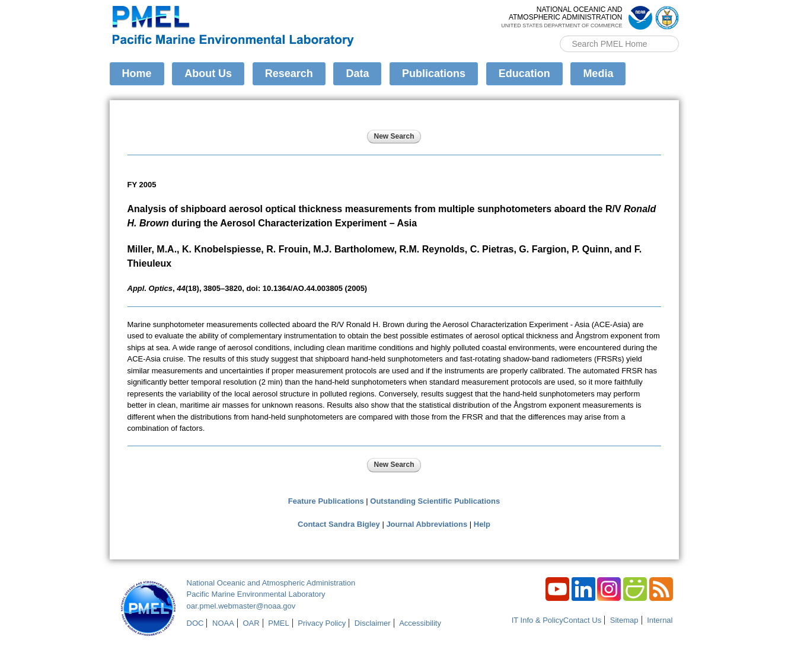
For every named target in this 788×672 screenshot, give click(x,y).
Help (482, 524)
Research (289, 73)
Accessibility (420, 623)
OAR (251, 623)
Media (598, 73)
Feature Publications (326, 501)
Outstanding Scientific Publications (435, 501)
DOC (195, 623)
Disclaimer (373, 623)
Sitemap (624, 620)
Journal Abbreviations (427, 524)
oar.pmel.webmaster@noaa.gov (241, 606)
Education (524, 73)
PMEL (278, 623)
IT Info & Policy (537, 620)
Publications (434, 73)
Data (357, 73)
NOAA (223, 623)
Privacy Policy (322, 623)
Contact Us (582, 620)
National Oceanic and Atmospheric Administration (271, 583)
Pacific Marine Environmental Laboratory (256, 594)
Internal (660, 620)
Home (137, 73)
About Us (208, 73)
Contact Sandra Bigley (339, 524)
